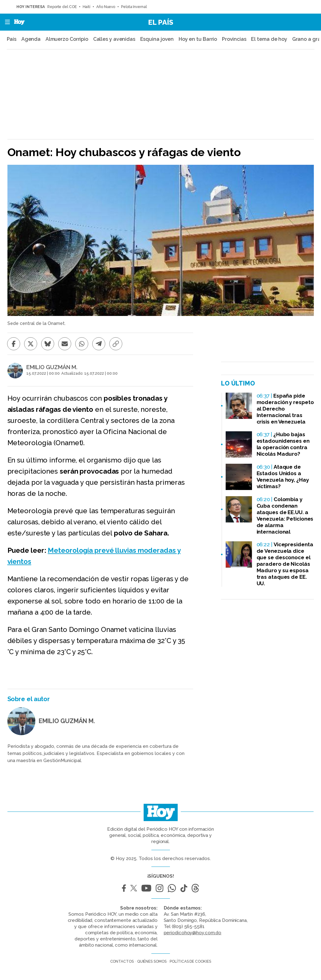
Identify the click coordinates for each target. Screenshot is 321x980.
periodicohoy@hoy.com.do (193, 933)
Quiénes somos (152, 961)
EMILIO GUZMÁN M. (52, 367)
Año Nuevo (106, 7)
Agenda (31, 39)
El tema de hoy (269, 39)
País (12, 39)
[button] (6, 22)
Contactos (122, 961)
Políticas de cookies (190, 961)
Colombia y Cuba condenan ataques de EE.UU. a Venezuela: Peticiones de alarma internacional (285, 516)
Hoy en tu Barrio (198, 39)
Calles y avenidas (114, 39)
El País (161, 22)
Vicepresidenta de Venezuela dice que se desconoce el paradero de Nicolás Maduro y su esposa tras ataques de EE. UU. (285, 564)
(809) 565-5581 (188, 927)
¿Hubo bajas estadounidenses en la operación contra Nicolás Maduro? (283, 444)
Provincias (234, 39)
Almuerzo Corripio (67, 39)
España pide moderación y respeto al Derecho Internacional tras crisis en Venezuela (285, 409)
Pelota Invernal (134, 7)
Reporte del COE (62, 7)
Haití (87, 7)
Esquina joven (157, 39)
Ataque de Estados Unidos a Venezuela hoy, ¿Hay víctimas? (283, 477)
